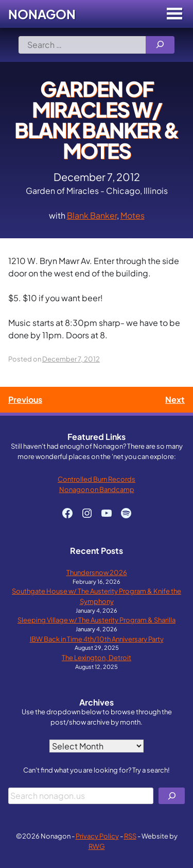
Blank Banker (92, 215)
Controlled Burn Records (97, 479)
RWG (97, 846)
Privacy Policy (97, 836)
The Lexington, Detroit (97, 657)
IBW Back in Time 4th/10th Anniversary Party (97, 639)
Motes (133, 215)
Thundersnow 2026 (97, 572)
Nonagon (42, 14)
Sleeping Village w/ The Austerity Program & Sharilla (97, 620)
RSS (130, 836)
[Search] (160, 45)
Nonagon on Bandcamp (97, 489)
